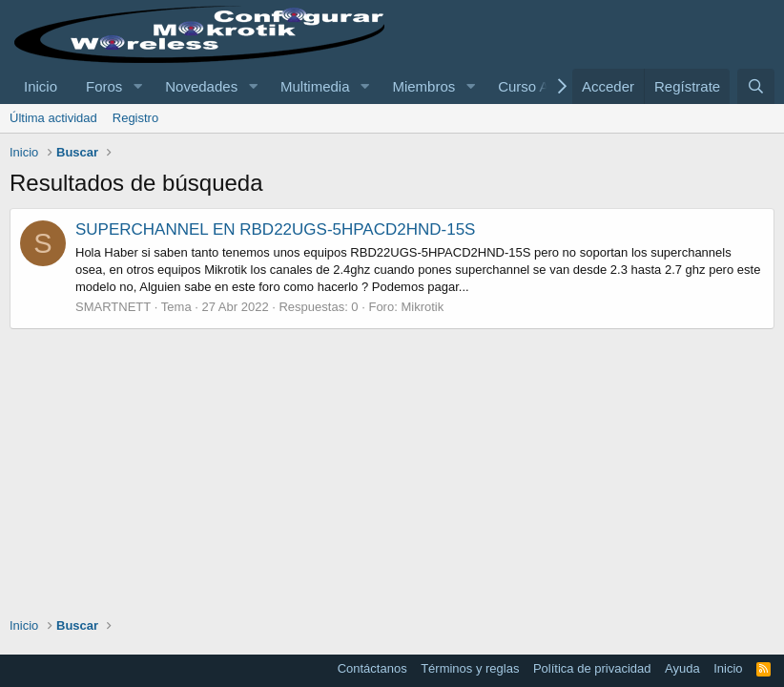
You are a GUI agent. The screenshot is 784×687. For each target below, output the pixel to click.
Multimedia (315, 86)
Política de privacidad (592, 668)
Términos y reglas (470, 668)
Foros (104, 86)
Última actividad (53, 118)
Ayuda (682, 668)
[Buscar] (756, 86)
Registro (135, 118)
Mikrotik (422, 307)
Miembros (423, 86)
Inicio (41, 86)
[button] (137, 86)
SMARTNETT (113, 307)
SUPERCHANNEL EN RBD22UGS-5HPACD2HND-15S (275, 229)
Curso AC (528, 86)
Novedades (201, 86)
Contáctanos (372, 668)
